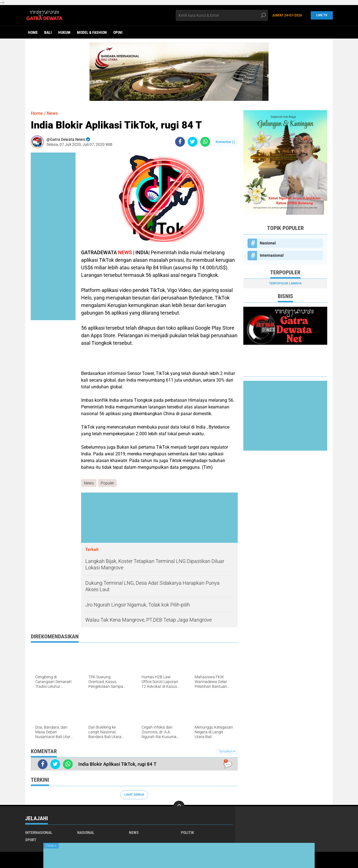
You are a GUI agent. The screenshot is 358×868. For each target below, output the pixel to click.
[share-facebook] (180, 142)
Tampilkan (227, 752)
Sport (31, 840)
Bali (48, 32)
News (52, 113)
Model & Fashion (92, 32)
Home (33, 32)
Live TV (320, 15)
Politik (188, 833)
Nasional (268, 243)
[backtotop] (179, 806)
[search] (222, 15)
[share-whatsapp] (205, 142)
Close (51, 846)
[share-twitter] (193, 142)
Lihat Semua (134, 795)
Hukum (64, 32)
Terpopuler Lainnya (285, 283)
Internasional (272, 255)
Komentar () (225, 142)
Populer (107, 483)
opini (118, 32)
